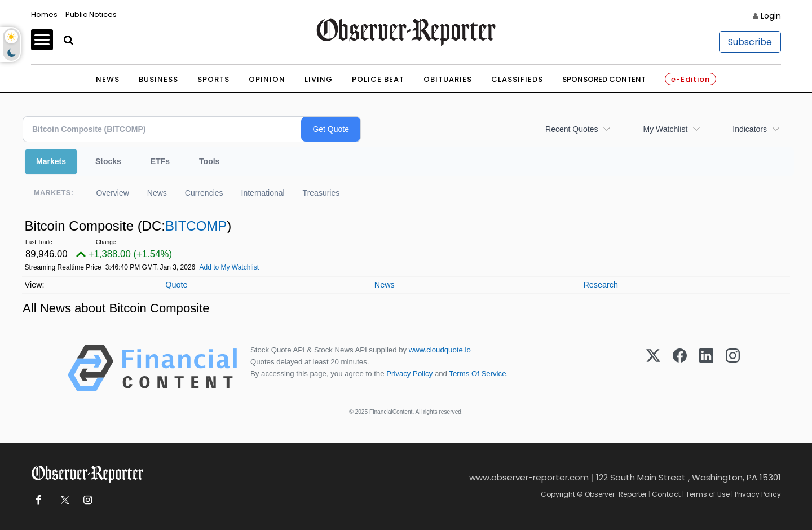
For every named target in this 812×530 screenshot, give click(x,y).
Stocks (108, 161)
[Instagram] (733, 368)
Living (319, 79)
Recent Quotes (572, 129)
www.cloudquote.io (440, 350)
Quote (176, 285)
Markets (51, 161)
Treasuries (321, 193)
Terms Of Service (477, 374)
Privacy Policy (409, 374)
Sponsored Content (604, 79)
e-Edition (690, 79)
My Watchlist (665, 129)
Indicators (750, 129)
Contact (666, 494)
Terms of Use (708, 494)
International (263, 193)
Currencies (204, 193)
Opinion (267, 79)
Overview (112, 193)
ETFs (160, 161)
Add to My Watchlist (229, 267)
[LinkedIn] (706, 368)
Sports (213, 79)
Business (158, 79)
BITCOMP (196, 226)
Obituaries (448, 79)
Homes (44, 14)
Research (601, 285)
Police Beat (378, 79)
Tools (209, 161)
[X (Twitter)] (653, 368)
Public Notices (91, 14)
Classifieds (517, 79)
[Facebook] (680, 368)
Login (771, 16)
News (108, 79)
